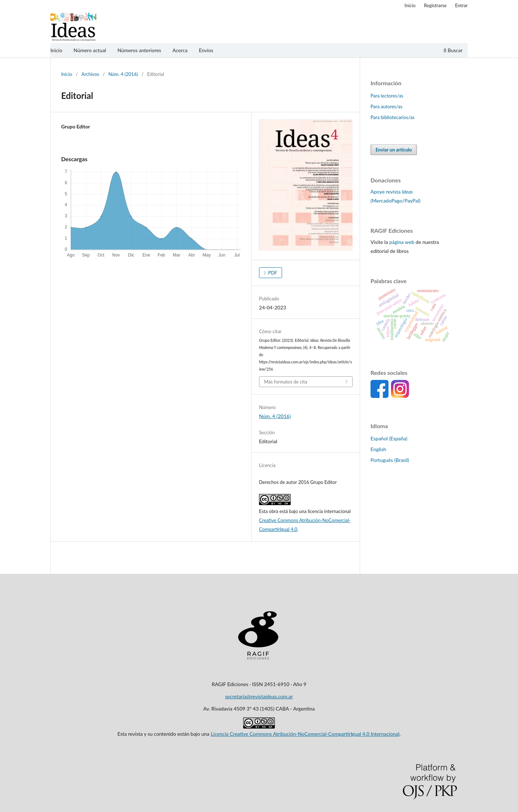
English (378, 449)
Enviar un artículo (394, 150)
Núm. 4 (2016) (123, 74)
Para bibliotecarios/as (392, 117)
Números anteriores (139, 50)
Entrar (461, 5)
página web (402, 242)
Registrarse (435, 5)
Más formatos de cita (286, 382)
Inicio (56, 50)
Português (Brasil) (390, 460)
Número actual (90, 50)
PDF (272, 273)
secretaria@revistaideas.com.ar (259, 696)
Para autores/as (387, 106)
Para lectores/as (387, 96)
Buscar (453, 50)
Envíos (206, 50)
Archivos (90, 74)
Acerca (180, 50)
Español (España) (389, 438)
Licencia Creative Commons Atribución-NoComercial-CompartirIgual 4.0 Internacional (305, 734)
